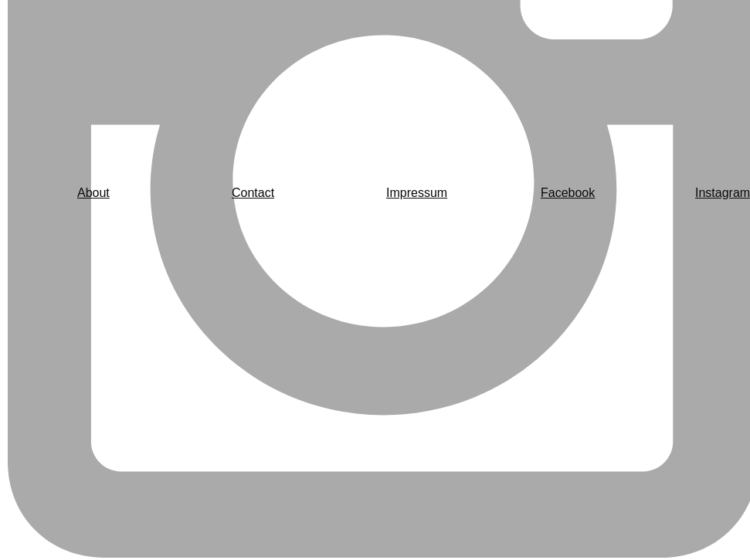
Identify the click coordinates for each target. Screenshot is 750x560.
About (93, 193)
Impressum (417, 193)
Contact (253, 193)
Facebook (568, 193)
